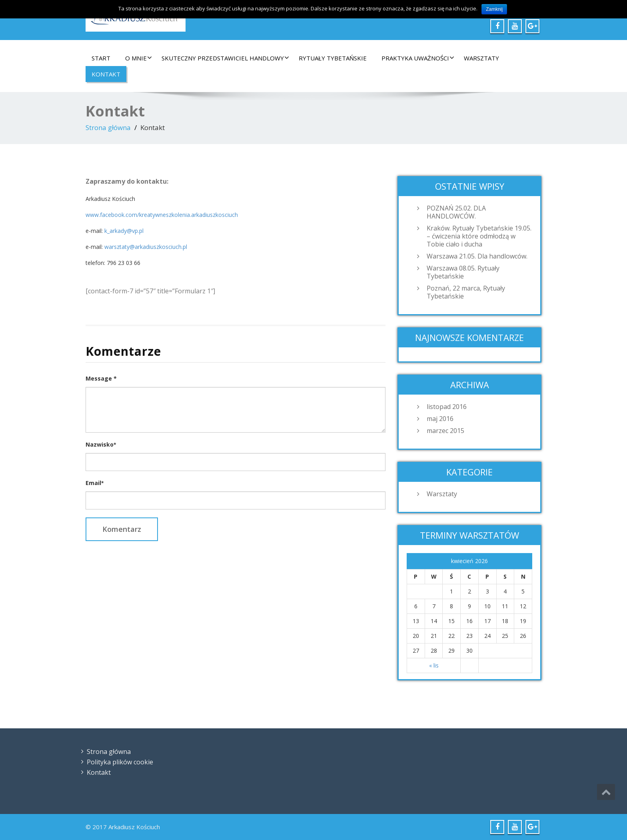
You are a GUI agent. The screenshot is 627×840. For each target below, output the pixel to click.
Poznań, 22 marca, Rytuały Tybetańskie (466, 292)
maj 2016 (440, 419)
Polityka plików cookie (120, 762)
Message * (101, 378)
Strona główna (108, 127)
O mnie (139, 58)
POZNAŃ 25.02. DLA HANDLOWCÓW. (456, 212)
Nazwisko (101, 444)
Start (101, 58)
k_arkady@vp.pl (124, 231)
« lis (434, 665)
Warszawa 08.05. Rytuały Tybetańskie (463, 272)
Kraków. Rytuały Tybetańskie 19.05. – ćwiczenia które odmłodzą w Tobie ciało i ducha (479, 236)
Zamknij (494, 9)
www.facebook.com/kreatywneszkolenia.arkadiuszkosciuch (162, 215)
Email (95, 483)
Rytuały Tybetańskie (333, 58)
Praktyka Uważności (418, 58)
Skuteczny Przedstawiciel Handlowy (225, 58)
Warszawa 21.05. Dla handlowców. (477, 256)
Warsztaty (481, 58)
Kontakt (106, 74)
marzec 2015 (445, 431)
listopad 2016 (447, 407)
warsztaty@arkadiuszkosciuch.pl (146, 247)
